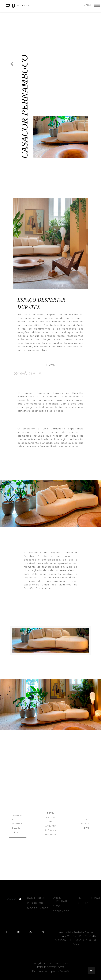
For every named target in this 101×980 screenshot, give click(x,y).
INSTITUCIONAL (90, 898)
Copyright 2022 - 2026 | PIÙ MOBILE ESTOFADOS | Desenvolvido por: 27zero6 (51, 968)
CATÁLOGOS (36, 898)
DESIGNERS (61, 911)
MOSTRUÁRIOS (38, 909)
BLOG (57, 906)
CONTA (83, 903)
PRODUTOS (35, 903)
